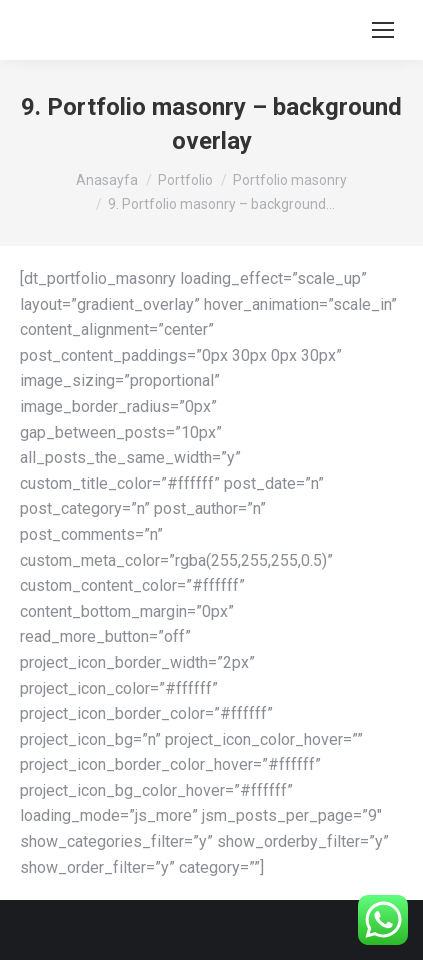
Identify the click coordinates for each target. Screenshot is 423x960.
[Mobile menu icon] (383, 30)
